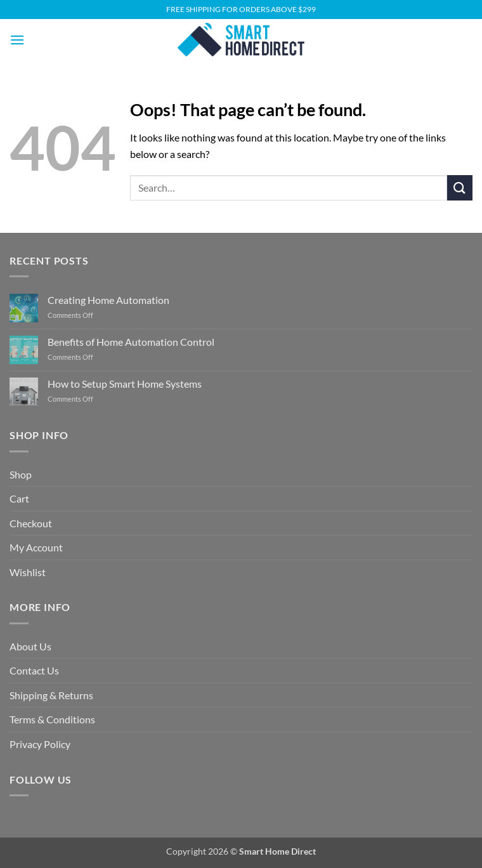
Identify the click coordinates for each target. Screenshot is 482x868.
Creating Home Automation (108, 300)
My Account (36, 547)
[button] (17, 40)
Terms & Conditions (52, 719)
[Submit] (460, 187)
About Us (30, 646)
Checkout (31, 523)
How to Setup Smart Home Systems (125, 384)
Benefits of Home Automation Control (131, 342)
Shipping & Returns (51, 695)
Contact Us (34, 670)
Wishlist (28, 572)
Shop (21, 474)
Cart (19, 498)
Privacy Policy (40, 744)
